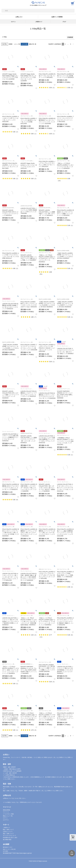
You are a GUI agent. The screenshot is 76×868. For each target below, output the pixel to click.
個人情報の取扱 (7, 840)
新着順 (11, 44)
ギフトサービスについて (9, 836)
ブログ (64, 22)
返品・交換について (8, 834)
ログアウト (6, 820)
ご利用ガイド (39, 22)
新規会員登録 (7, 810)
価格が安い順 (33, 44)
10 (59, 181)
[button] (73, 44)
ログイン (13, 22)
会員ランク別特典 (57, 17)
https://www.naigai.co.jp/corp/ (24, 853)
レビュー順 (17, 44)
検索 (3, 11)
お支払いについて (8, 832)
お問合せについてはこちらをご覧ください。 (15, 798)
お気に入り (19, 17)
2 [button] (65, 44)
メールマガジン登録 (8, 814)
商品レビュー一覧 (8, 816)
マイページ (6, 812)
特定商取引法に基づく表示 (10, 838)
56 (41, 274)
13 (41, 637)
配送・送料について (8, 830)
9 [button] (71, 44)
